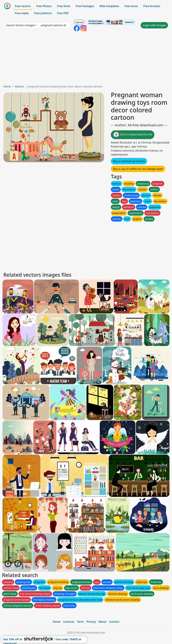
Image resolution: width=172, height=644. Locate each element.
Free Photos (44, 6)
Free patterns (43, 13)
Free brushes (152, 6)
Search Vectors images (20, 25)
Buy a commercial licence (129, 161)
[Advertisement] (86, 59)
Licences (69, 622)
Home (7, 86)
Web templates (109, 6)
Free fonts (64, 6)
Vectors (19, 86)
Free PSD (63, 13)
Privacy (91, 622)
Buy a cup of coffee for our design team (138, 169)
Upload (79, 22)
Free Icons (131, 6)
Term (80, 622)
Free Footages (85, 6)
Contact (114, 622)
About (102, 622)
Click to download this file (133, 135)
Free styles (22, 13)
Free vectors (23, 6)
